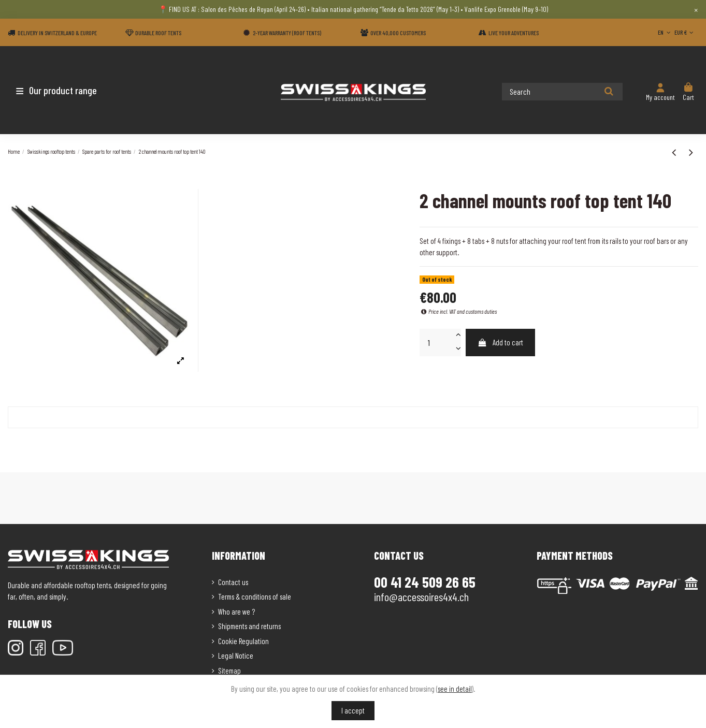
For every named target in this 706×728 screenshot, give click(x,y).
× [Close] (696, 9)
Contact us (233, 582)
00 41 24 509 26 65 (425, 582)
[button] (69, 90)
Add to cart (501, 342)
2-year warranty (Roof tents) (287, 33)
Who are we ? (236, 611)
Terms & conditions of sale (255, 596)
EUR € (685, 32)
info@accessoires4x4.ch (421, 596)
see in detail (455, 689)
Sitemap (229, 671)
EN (665, 32)
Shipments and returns (249, 626)
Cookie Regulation (243, 641)
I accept (353, 710)
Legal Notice (236, 656)
